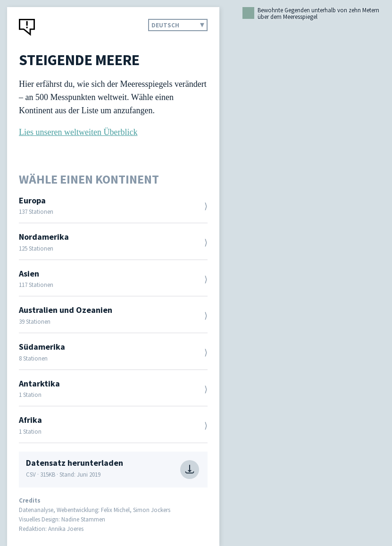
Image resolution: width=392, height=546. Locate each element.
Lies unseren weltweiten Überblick (78, 132)
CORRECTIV (27, 27)
